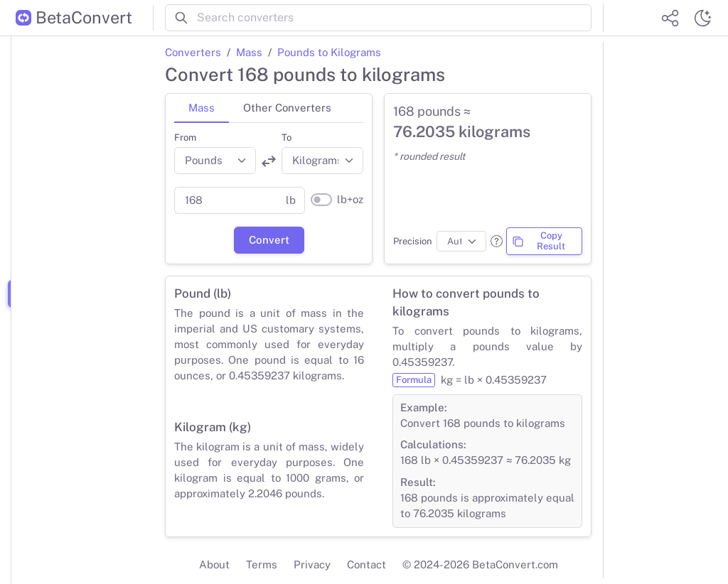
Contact (366, 564)
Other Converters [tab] (287, 108)
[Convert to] (322, 161)
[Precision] (461, 242)
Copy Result (539, 241)
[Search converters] (394, 18)
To (287, 137)
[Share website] (670, 18)
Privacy (312, 564)
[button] (497, 241)
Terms (262, 564)
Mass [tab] (202, 108)
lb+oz (350, 199)
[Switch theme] (702, 18)
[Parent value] (226, 200)
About (214, 564)
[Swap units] (269, 161)
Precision (413, 241)
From (185, 137)
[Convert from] (215, 161)
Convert (269, 240)
